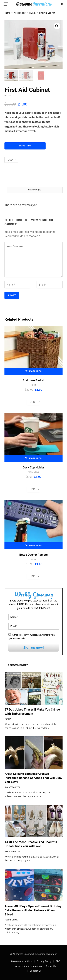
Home (7, 13)
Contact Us (36, 971)
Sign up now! (34, 648)
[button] (57, 26)
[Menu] (6, 4)
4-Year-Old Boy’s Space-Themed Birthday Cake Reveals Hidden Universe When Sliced (33, 910)
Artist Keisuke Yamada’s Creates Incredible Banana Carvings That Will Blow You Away (33, 778)
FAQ (58, 961)
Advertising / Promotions (28, 966)
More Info (25, 146)
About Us (51, 966)
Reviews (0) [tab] (35, 190)
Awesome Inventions (22, 961)
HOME (33, 13)
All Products (20, 13)
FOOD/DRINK (33, 472)
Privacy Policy (44, 961)
